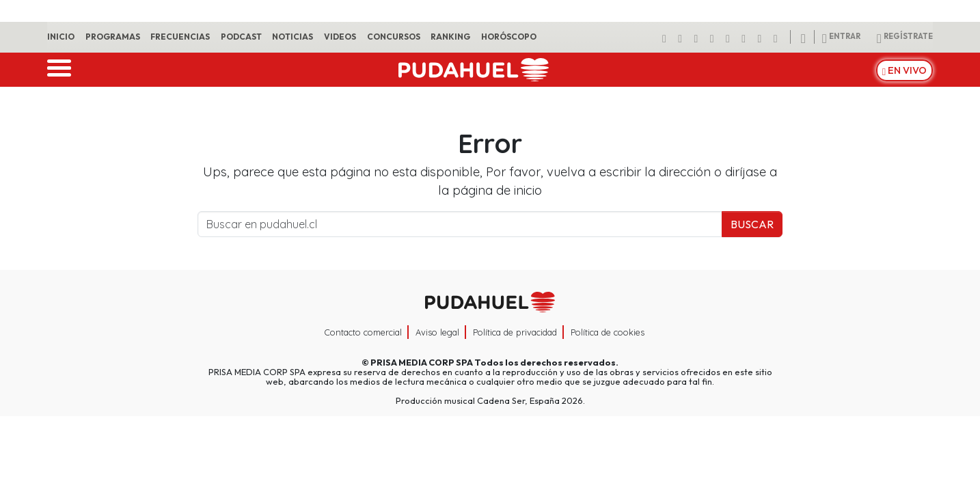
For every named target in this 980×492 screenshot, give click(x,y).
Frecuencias (180, 37)
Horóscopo (509, 37)
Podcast (241, 37)
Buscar (752, 224)
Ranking (450, 37)
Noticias (292, 37)
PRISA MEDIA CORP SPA (422, 362)
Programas (113, 37)
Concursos (394, 37)
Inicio (61, 37)
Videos (340, 37)
